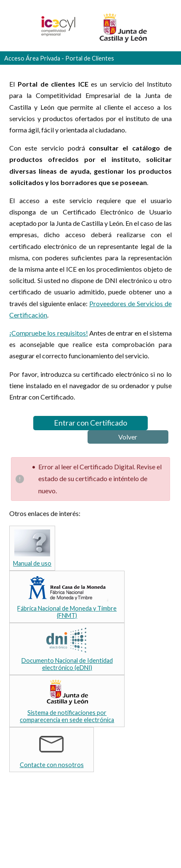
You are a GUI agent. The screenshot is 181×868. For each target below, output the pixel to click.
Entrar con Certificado (90, 423)
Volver (128, 437)
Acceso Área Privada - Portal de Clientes (59, 58)
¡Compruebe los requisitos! (48, 333)
